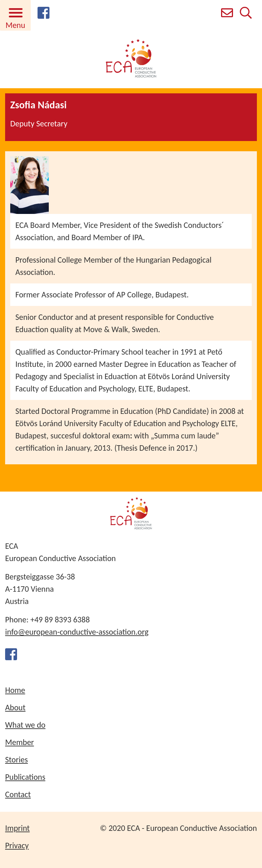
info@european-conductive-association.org (77, 632)
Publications (25, 777)
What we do (25, 725)
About (15, 707)
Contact (18, 794)
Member (20, 742)
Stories (17, 759)
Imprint (17, 828)
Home (15, 690)
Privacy (17, 845)
